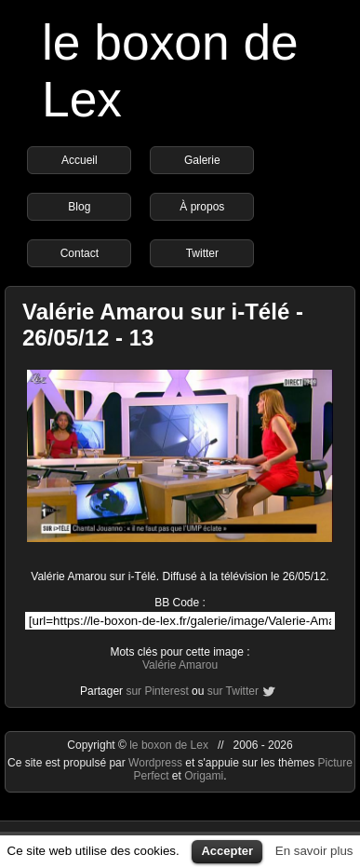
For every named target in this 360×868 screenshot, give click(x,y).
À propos (202, 207)
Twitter (202, 253)
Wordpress (157, 763)
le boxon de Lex (169, 745)
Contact (80, 253)
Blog (79, 207)
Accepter (227, 851)
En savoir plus (314, 851)
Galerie (202, 160)
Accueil (80, 160)
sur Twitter (233, 691)
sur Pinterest (157, 691)
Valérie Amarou (180, 665)
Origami (204, 776)
